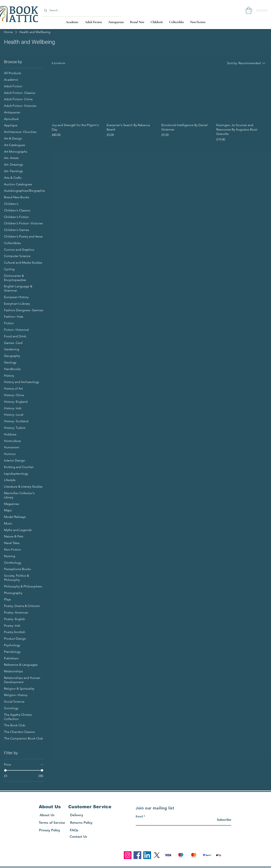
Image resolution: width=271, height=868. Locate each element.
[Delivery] (77, 815)
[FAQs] (74, 830)
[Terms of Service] (52, 823)
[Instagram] (128, 855)
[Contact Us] (78, 837)
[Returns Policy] (81, 823)
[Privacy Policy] (50, 830)
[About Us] (47, 815)
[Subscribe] (221, 820)
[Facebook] (137, 855)
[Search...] (81, 10)
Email (139, 816)
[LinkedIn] (147, 855)
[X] (157, 855)
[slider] (5, 770)
